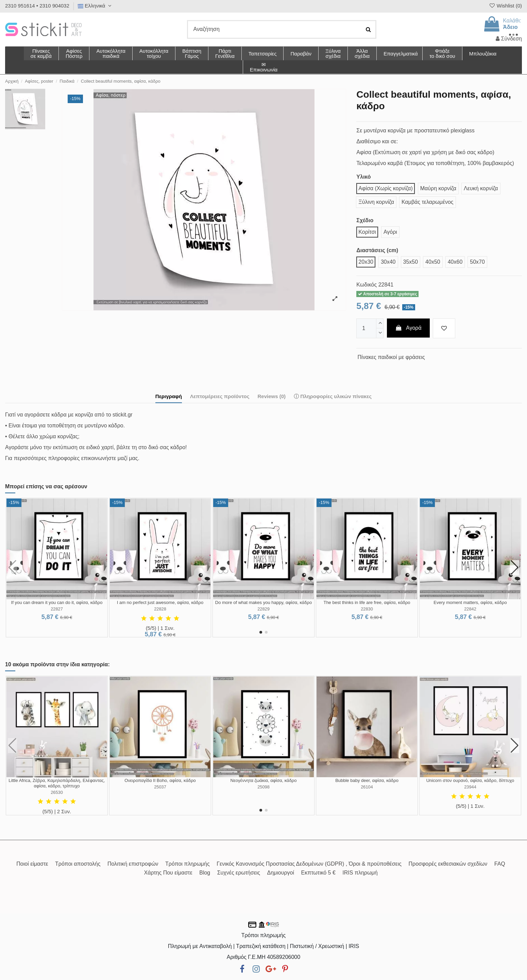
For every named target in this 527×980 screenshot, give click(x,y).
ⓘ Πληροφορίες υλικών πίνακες (333, 396)
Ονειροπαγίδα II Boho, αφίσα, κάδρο (160, 780)
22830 (367, 609)
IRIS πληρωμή (360, 873)
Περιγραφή (169, 396)
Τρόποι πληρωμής (188, 864)
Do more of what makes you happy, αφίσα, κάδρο (263, 602)
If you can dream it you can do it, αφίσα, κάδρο (57, 602)
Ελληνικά (96, 6)
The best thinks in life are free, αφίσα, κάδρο (367, 602)
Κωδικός (367, 285)
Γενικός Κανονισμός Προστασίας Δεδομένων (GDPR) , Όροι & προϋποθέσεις (309, 864)
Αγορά (408, 328)
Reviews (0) (271, 396)
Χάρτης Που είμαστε (168, 873)
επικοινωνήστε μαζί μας (110, 458)
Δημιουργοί (281, 873)
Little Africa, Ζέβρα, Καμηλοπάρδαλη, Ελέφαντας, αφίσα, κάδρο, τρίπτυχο (57, 783)
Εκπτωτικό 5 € (318, 873)
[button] (362, 53)
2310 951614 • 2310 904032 (37, 6)
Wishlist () (505, 6)
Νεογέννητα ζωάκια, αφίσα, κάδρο (264, 780)
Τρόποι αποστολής (78, 864)
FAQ (500, 864)
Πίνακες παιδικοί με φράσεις (391, 357)
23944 (470, 787)
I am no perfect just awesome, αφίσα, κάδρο (160, 602)
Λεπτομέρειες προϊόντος (220, 396)
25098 (263, 787)
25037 (160, 787)
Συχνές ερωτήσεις (239, 873)
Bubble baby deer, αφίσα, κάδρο (367, 780)
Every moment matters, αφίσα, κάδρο (470, 602)
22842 (470, 609)
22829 (263, 609)
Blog (205, 873)
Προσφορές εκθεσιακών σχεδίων (448, 864)
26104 (367, 787)
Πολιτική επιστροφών (133, 864)
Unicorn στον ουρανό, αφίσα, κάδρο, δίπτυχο (470, 780)
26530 (57, 792)
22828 (160, 609)
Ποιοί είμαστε (32, 864)
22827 (57, 609)
